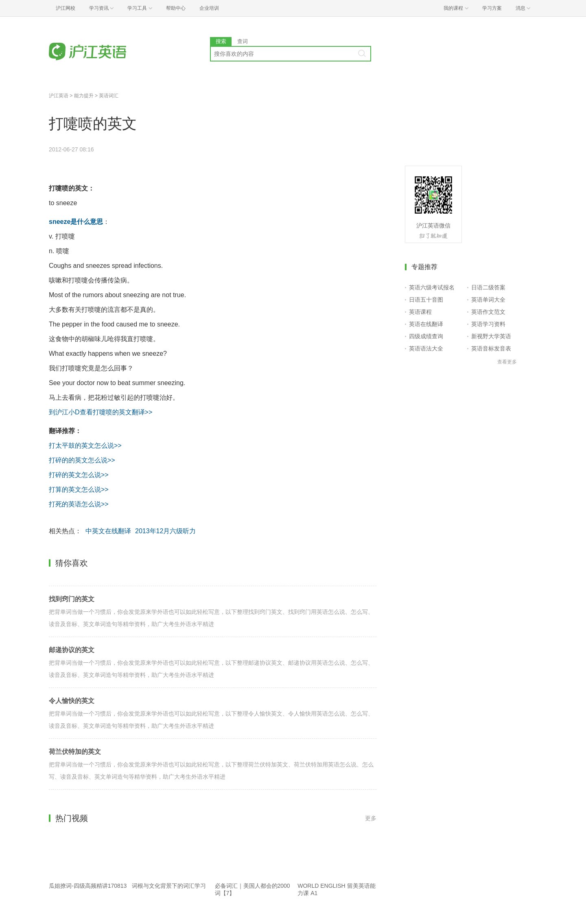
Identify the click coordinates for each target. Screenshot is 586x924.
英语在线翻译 (426, 324)
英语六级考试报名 (432, 287)
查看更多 (507, 362)
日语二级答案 (488, 287)
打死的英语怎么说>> (79, 504)
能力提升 (84, 96)
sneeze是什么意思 (76, 222)
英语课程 (420, 312)
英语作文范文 (488, 312)
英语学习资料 (488, 324)
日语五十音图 (426, 300)
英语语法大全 (426, 348)
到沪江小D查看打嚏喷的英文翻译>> (101, 412)
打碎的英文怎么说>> (79, 475)
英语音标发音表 (491, 348)
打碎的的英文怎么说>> (82, 460)
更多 (371, 818)
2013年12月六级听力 (165, 531)
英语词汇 (109, 96)
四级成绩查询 (426, 336)
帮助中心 (176, 8)
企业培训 (209, 8)
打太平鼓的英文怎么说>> (85, 446)
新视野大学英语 (491, 336)
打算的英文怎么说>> (79, 489)
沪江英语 (59, 96)
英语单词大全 (488, 300)
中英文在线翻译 (108, 531)
